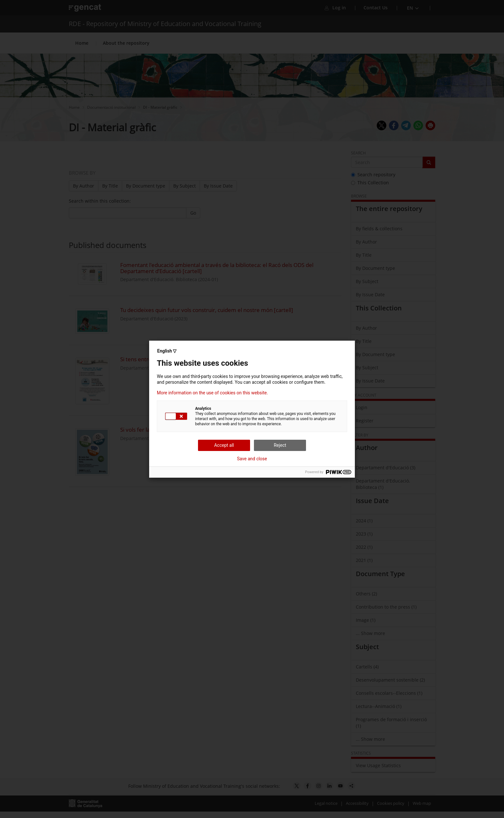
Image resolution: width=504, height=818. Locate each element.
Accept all (224, 445)
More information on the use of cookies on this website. (212, 393)
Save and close (252, 459)
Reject (280, 445)
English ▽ (167, 351)
